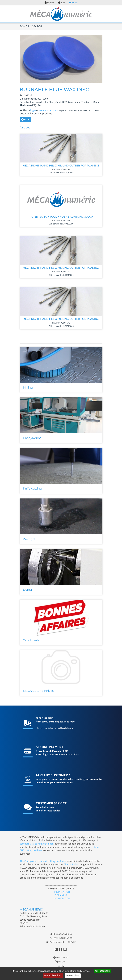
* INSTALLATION (61, 892)
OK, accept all (102, 971)
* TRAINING (61, 895)
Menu (73, 3)
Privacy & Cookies (61, 934)
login (33, 110)
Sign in (49, 3)
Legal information (61, 938)
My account (61, 958)
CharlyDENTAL (72, 864)
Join (62, 3)
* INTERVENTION (61, 899)
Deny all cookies (53, 976)
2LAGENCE (71, 942)
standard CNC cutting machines (37, 844)
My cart (61, 962)
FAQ (61, 966)
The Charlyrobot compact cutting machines (43, 861)
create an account (49, 110)
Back (25, 120)
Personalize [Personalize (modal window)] (73, 976)
